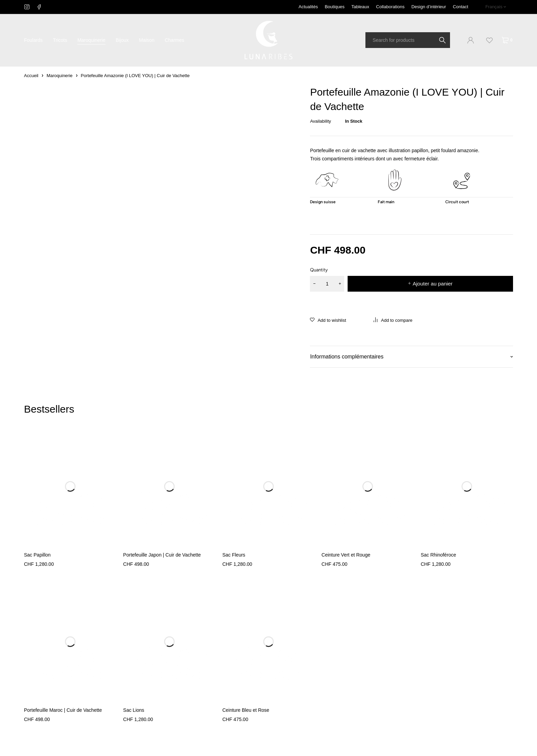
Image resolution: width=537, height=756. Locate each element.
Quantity (319, 270)
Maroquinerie (60, 76)
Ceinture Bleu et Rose (246, 710)
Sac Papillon (37, 555)
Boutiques (335, 7)
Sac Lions (134, 710)
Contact (460, 7)
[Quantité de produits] (327, 284)
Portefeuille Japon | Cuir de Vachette (162, 555)
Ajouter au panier (433, 284)
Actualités (308, 7)
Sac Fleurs (234, 555)
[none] (496, 7)
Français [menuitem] (494, 7)
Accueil (31, 76)
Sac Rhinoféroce (438, 555)
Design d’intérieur (429, 7)
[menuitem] (496, 7)
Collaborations (390, 7)
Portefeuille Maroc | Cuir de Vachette (63, 710)
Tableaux (360, 7)
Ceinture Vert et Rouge (346, 555)
